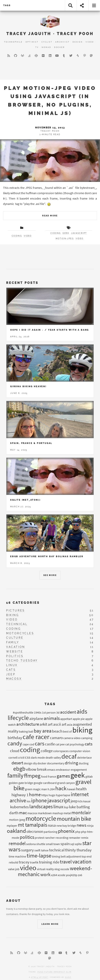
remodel (17, 843)
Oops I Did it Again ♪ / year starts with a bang (50, 330)
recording (62, 838)
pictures (16, 610)
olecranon (35, 831)
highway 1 (20, 795)
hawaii (71, 789)
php (78, 832)
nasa (52, 825)
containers (12, 914)
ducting (84, 763)
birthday (15, 738)
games (63, 776)
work (45, 874)
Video (90, 42)
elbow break (36, 769)
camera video (72, 738)
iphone (39, 801)
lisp (66, 807)
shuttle (41, 844)
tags (7, 5)
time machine (17, 856)
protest (39, 838)
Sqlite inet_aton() (25, 500)
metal (67, 813)
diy (35, 763)
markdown (45, 813)
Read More (50, 216)
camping (87, 738)
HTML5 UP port (40, 977)
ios (29, 801)
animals (52, 718)
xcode (61, 875)
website (15, 651)
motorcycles (20, 633)
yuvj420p (72, 875)
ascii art (60, 724)
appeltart (66, 719)
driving (71, 763)
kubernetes (19, 807)
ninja (90, 826)
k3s (81, 801)
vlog (57, 869)
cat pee (60, 744)
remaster (75, 838)
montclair (81, 812)
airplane (36, 719)
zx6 (80, 875)
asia (70, 725)
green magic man (36, 789)
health (81, 789)
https (45, 795)
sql (72, 844)
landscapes (41, 806)
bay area (43, 731)
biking (13, 615)
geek (66, 233)
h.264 (51, 789)
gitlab (89, 776)
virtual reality (45, 869)
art (50, 724)
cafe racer (36, 737)
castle (50, 744)
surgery (27, 850)
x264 (54, 875)
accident (68, 712)
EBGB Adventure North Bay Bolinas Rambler (47, 556)
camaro (56, 738)
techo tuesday (22, 660)
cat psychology (75, 744)
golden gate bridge (21, 783)
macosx (14, 679)
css (28, 757)
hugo (52, 795)
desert (17, 763)
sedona (31, 844)
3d (58, 712)
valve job (14, 869)
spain (65, 844)
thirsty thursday (78, 850)
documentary (56, 763)
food (44, 776)
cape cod (28, 744)
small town (53, 844)
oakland (16, 831)
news (81, 825)
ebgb (19, 769)
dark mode (38, 757)
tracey (24, 862)
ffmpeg (32, 776)
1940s (38, 712)
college (47, 751)
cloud (15, 751)
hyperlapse (63, 795)
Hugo (68, 977)
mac (23, 813)
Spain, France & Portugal (31, 443)
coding (17, 236)
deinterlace (84, 757)
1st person (49, 712)
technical (17, 624)
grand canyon (66, 783)
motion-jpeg (17, 820)
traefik (34, 862)
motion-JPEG (65, 239)
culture (15, 638)
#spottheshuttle (23, 712)
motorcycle (41, 818)
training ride (49, 862)
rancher (50, 838)
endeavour (63, 770)
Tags (50, 704)
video (28, 236)
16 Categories (23, 603)
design (28, 763)
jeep (11, 674)
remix (85, 838)
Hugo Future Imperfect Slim (54, 972)
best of (67, 731)
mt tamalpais (33, 825)
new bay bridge (66, 826)
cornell (13, 757)
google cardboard (45, 783)
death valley (53, 757)
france (52, 776)
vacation (16, 647)
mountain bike (74, 819)
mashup (58, 813)
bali (31, 731)
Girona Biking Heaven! (28, 386)
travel (66, 862)
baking (23, 731)
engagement (79, 770)
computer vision (80, 751)
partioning (51, 832)
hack (61, 788)
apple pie (79, 719)
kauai (87, 801)
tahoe (45, 850)
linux (12, 665)
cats (11, 670)
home (35, 794)
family (13, 642)
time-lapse (39, 856)
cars (40, 743)
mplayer (12, 826)
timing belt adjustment (66, 856)
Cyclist (47, 42)
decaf (69, 756)
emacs (51, 770)
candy (15, 743)
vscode (65, 869)
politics (15, 656)
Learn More (50, 924)
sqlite (78, 844)
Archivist (62, 42)
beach (57, 731)
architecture (28, 724)
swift (37, 850)
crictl (21, 757)
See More (50, 575)
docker (42, 763)
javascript (79, 233)
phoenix (66, 831)
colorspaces (61, 751)
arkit (43, 724)
